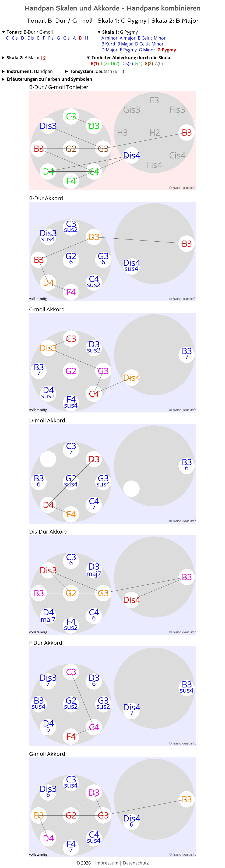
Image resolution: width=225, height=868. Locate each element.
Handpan (30, 71)
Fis (51, 38)
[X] (44, 58)
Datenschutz (136, 863)
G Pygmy (120, 32)
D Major (110, 50)
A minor (110, 38)
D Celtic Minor (149, 44)
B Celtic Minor (152, 38)
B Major (125, 44)
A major (128, 38)
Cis (15, 38)
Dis (31, 38)
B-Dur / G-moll (30, 32)
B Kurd (108, 44)
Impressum (107, 863)
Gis (67, 38)
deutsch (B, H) (97, 71)
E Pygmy (128, 50)
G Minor (147, 50)
